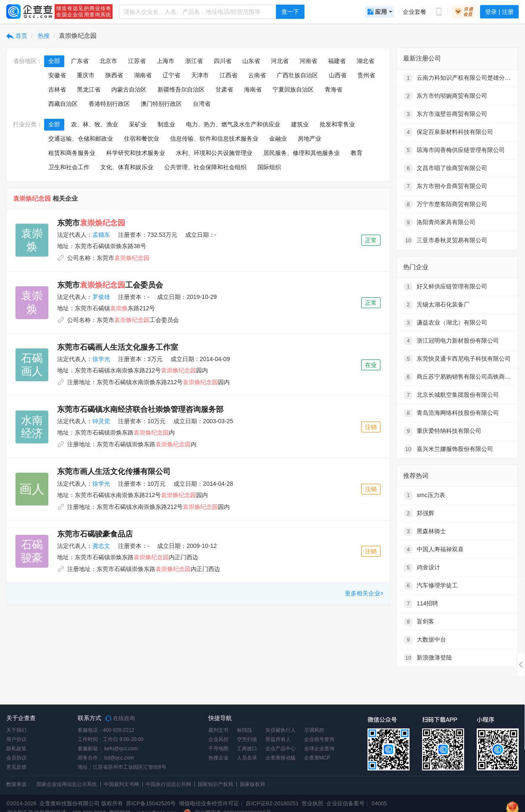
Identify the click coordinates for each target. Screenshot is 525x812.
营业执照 (312, 803)
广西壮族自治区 (297, 75)
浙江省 (194, 61)
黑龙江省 (89, 89)
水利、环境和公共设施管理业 (214, 153)
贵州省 (366, 75)
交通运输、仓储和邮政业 (81, 139)
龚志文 (101, 546)
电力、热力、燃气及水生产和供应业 (233, 124)
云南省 (257, 75)
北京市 (108, 61)
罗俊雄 (101, 297)
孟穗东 (101, 235)
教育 (357, 153)
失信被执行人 (281, 730)
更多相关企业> (364, 593)
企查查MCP (317, 758)
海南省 (253, 89)
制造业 (166, 124)
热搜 (43, 36)
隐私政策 (16, 749)
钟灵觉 (101, 421)
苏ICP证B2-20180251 (272, 803)
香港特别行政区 (109, 104)
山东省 (251, 61)
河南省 (308, 61)
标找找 (244, 730)
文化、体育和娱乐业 (127, 167)
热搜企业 (218, 758)
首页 (17, 36)
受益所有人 (278, 739)
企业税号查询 (319, 739)
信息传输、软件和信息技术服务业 (214, 139)
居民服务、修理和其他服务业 (302, 153)
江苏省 (137, 61)
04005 (379, 803)
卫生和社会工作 (69, 167)
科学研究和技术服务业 (136, 153)
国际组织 (269, 167)
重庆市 (86, 75)
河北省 (280, 61)
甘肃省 (224, 89)
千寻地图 (218, 749)
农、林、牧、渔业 (94, 124)
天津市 (200, 75)
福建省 (337, 61)
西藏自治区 (63, 104)
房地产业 (310, 139)
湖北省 (365, 61)
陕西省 (114, 75)
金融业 (278, 139)
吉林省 (57, 89)
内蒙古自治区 (129, 89)
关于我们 (16, 730)
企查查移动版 (281, 758)
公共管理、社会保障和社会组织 (205, 167)
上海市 (165, 61)
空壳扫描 (247, 739)
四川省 (223, 61)
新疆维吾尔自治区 (181, 89)
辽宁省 (171, 75)
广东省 (80, 61)
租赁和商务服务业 (72, 153)
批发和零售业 (337, 124)
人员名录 (247, 758)
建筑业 (300, 124)
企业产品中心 (281, 749)
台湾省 (202, 104)
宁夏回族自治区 (293, 89)
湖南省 (143, 75)
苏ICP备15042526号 (151, 803)
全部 (54, 61)
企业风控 (218, 739)
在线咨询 (120, 718)
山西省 (338, 75)
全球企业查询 (319, 749)
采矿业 (138, 124)
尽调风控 (314, 730)
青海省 (333, 89)
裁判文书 (218, 730)
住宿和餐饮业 (142, 139)
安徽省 (57, 75)
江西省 (228, 75)
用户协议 (16, 739)
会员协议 (16, 758)
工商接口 (247, 749)
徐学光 (101, 359)
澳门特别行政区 (161, 104)
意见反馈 (16, 767)
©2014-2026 (21, 803)
